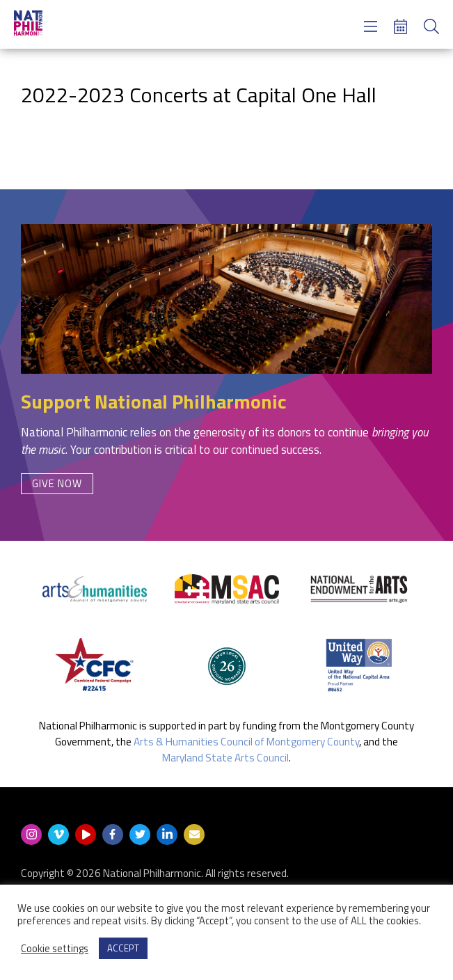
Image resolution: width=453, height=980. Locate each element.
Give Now (57, 483)
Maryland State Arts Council (225, 758)
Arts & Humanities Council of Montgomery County (246, 742)
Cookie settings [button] (55, 949)
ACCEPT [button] (123, 948)
